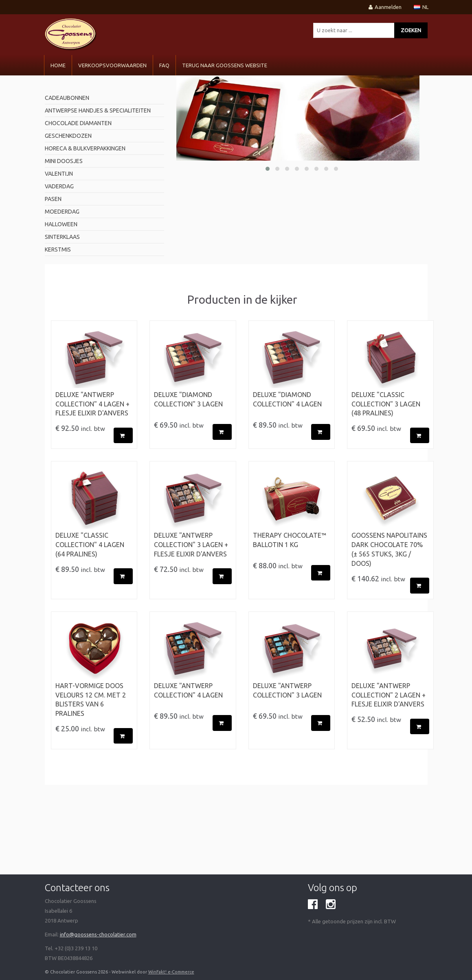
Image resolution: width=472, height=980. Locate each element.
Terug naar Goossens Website (225, 65)
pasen (53, 199)
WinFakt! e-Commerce (171, 972)
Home (58, 65)
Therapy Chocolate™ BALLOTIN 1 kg (290, 540)
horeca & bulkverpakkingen (85, 148)
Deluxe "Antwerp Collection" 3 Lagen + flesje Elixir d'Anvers (191, 545)
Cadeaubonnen (67, 98)
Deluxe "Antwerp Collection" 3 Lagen (287, 690)
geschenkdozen (68, 136)
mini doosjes (64, 161)
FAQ (164, 65)
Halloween (61, 224)
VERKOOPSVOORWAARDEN (112, 65)
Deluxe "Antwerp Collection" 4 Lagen (188, 690)
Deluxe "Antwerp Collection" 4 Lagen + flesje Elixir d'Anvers (92, 404)
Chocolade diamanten (78, 123)
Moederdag (62, 212)
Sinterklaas (62, 237)
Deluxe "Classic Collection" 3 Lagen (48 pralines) (386, 404)
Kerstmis (58, 249)
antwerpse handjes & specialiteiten (98, 110)
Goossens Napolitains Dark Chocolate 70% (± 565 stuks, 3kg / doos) (389, 549)
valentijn (59, 174)
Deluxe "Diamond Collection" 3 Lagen (188, 399)
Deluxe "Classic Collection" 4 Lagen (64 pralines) (90, 545)
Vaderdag (59, 186)
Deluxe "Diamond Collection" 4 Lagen (287, 399)
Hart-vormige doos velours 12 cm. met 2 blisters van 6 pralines (91, 700)
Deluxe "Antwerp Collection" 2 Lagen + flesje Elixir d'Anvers (389, 695)
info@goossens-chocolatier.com (98, 934)
